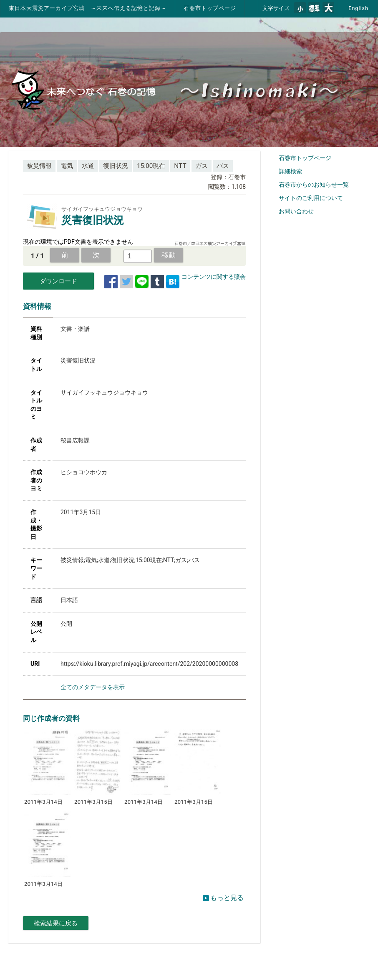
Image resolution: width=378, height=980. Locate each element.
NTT (180, 166)
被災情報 (39, 166)
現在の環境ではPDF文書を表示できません (78, 242)
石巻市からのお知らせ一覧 (314, 185)
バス (223, 166)
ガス (202, 166)
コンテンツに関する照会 (214, 277)
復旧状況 (116, 166)
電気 (67, 166)
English (358, 8)
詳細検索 (290, 171)
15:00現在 (151, 166)
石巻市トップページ (210, 8)
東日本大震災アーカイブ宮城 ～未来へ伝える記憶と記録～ (88, 8)
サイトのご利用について (311, 198)
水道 (88, 166)
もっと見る (223, 898)
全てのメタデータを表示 (93, 687)
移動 (169, 255)
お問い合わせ (296, 211)
